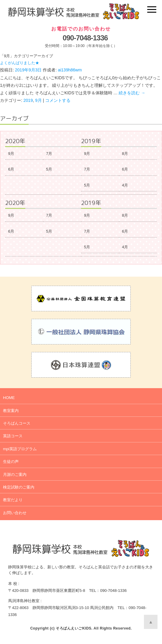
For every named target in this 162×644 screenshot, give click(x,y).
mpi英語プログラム (20, 449)
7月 (49, 154)
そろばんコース (17, 423)
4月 (125, 185)
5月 (49, 169)
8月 (125, 154)
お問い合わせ (15, 513)
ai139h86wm (70, 70)
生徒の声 (11, 462)
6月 (11, 169)
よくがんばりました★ (20, 63)
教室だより (13, 500)
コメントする (58, 100)
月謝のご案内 (15, 474)
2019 (28, 100)
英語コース (13, 436)
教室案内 (11, 411)
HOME (9, 398)
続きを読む (132, 93)
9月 (39, 100)
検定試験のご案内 (19, 487)
